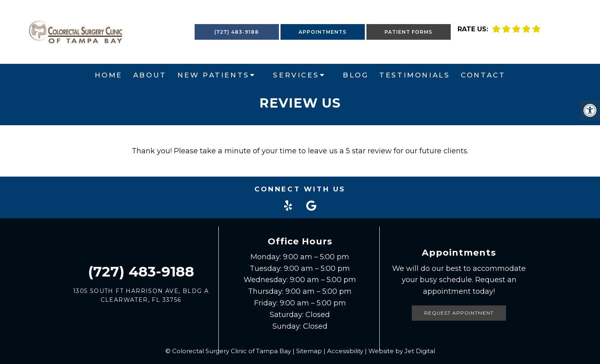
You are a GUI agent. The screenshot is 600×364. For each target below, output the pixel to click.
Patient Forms (408, 32)
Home (109, 75)
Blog (356, 75)
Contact (483, 75)
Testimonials (415, 75)
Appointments (322, 32)
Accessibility (345, 351)
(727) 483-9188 (237, 32)
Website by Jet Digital (402, 351)
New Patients (214, 75)
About (150, 75)
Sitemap (309, 351)
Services (296, 75)
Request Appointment (459, 313)
